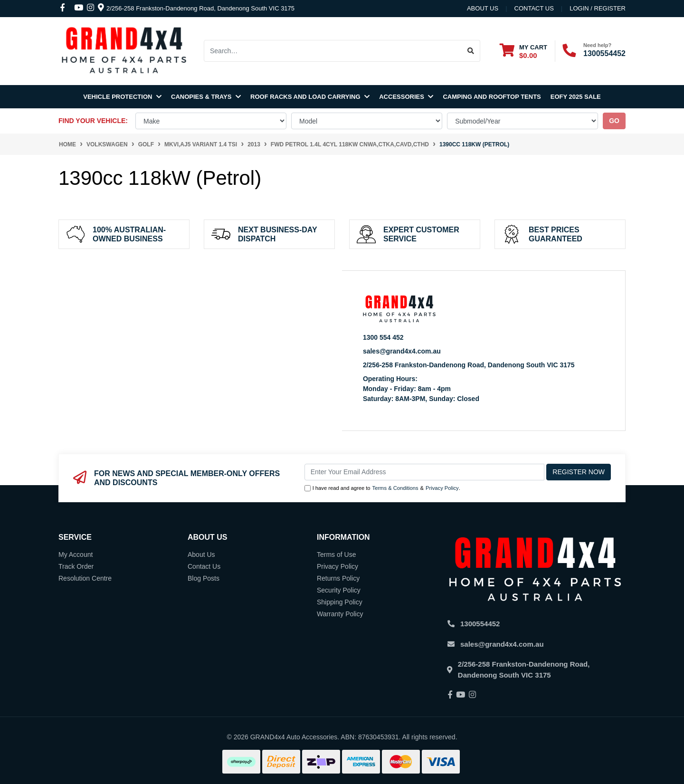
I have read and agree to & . (382, 488)
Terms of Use (336, 555)
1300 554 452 (383, 337)
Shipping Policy (340, 602)
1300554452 (604, 53)
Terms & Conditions (395, 488)
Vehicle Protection (122, 97)
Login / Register (598, 8)
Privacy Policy (442, 488)
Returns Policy (338, 578)
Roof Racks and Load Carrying (310, 97)
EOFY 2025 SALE (576, 97)
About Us (483, 8)
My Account (76, 555)
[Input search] (333, 51)
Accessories (406, 97)
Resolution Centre (85, 578)
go (614, 121)
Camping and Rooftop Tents (492, 97)
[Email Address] (425, 472)
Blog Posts (204, 578)
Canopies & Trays (206, 97)
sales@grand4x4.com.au (402, 351)
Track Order (76, 566)
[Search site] (471, 51)
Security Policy (339, 590)
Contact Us (204, 566)
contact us (534, 8)
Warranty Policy (340, 614)
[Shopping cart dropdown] (523, 51)
